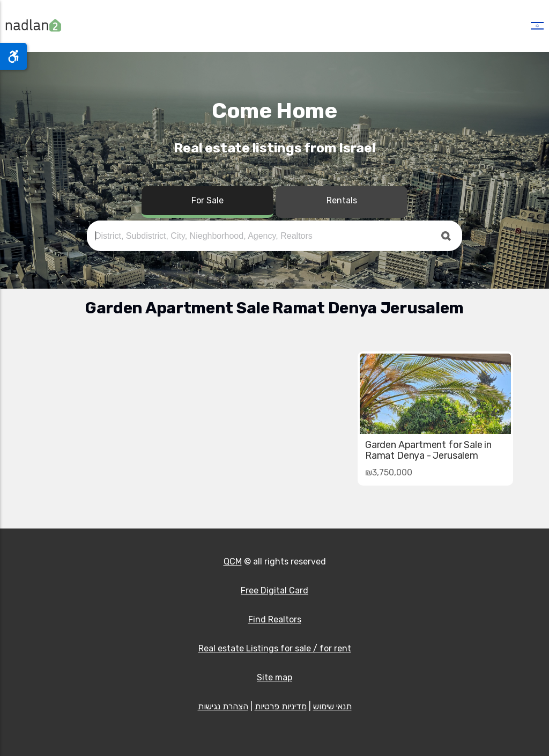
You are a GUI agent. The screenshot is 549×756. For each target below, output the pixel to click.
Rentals (342, 200)
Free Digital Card (274, 590)
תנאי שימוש (332, 706)
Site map (274, 677)
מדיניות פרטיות (281, 706)
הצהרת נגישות (223, 706)
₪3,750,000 (389, 472)
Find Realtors (275, 619)
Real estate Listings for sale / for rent (275, 648)
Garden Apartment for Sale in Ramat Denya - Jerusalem (428, 450)
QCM (233, 562)
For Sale (207, 200)
